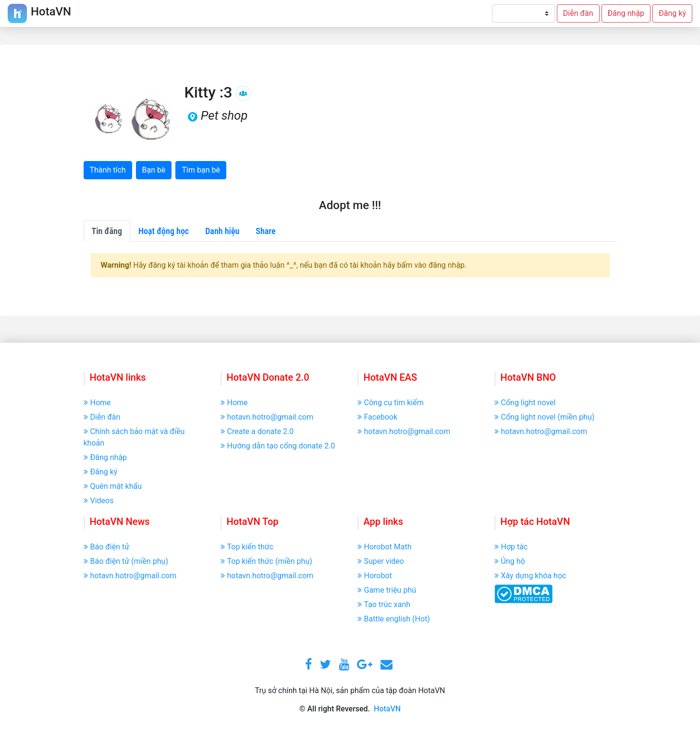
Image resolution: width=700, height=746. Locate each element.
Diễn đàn (578, 13)
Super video (381, 561)
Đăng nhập (626, 13)
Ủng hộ (510, 561)
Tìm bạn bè (201, 170)
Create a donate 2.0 (257, 431)
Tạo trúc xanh (384, 604)
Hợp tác (511, 547)
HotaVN (387, 709)
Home (97, 403)
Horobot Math (385, 547)
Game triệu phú (387, 590)
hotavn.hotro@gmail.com (267, 417)
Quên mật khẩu (113, 486)
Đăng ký (672, 13)
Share (265, 231)
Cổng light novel (525, 403)
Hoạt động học (164, 231)
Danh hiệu (222, 231)
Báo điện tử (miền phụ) (126, 561)
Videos (99, 501)
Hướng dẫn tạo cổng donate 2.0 (278, 446)
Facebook (377, 417)
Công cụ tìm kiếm (391, 403)
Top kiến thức (247, 547)
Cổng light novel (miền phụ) (545, 417)
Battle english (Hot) (394, 619)
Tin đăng (107, 231)
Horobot (375, 576)
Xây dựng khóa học (530, 576)
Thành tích (108, 170)
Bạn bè (154, 170)
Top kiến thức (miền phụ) (266, 561)
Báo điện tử (107, 547)
